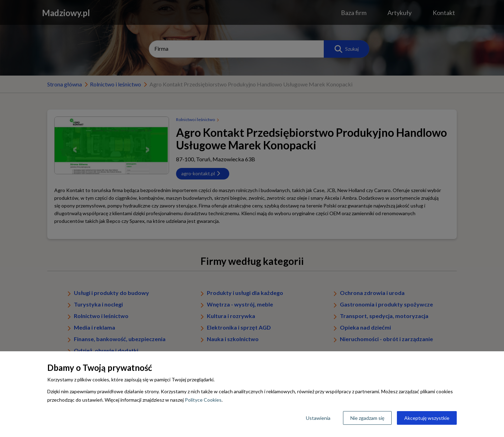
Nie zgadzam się (367, 418)
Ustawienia (318, 418)
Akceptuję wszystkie (427, 418)
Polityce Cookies (203, 400)
